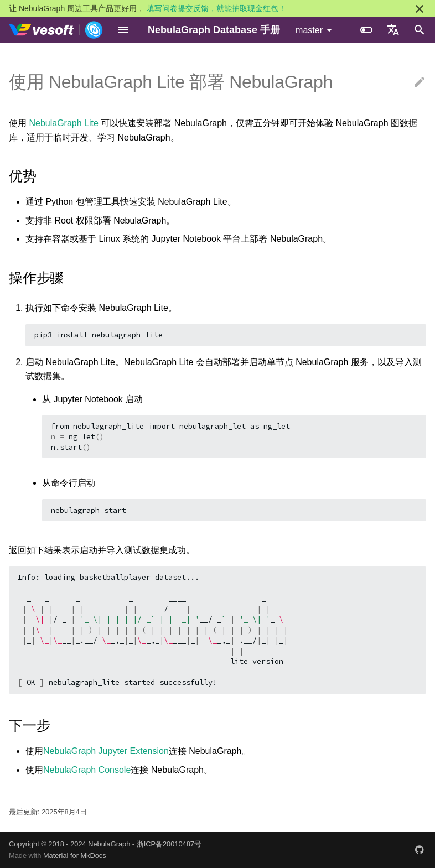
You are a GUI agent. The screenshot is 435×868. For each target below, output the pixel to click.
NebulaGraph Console (87, 770)
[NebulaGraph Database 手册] (56, 30)
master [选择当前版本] (309, 30)
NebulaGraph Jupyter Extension (106, 751)
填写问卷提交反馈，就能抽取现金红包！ (216, 8)
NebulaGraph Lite (63, 123)
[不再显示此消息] (420, 9)
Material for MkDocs (75, 856)
